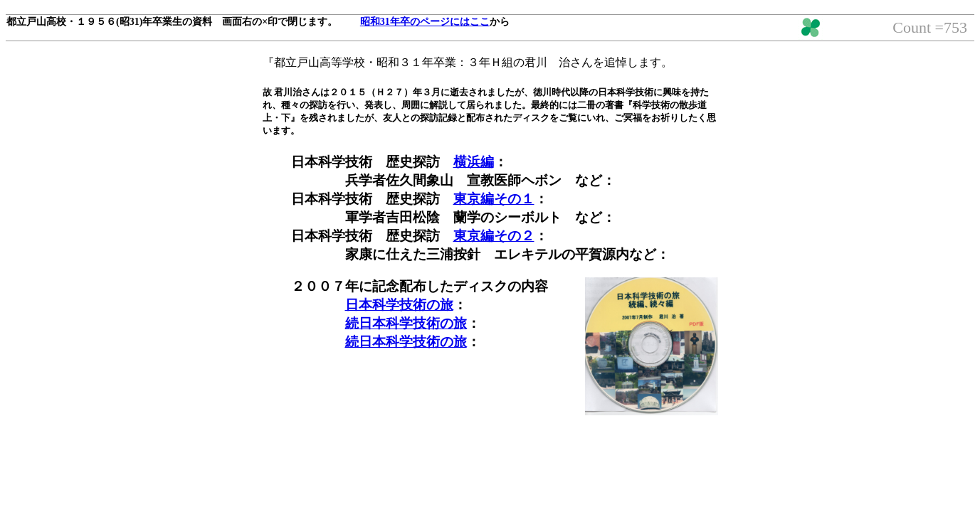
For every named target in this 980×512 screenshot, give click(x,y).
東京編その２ (494, 236)
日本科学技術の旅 (399, 305)
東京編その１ (494, 199)
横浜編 (474, 162)
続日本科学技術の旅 (406, 323)
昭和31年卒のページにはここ (425, 22)
